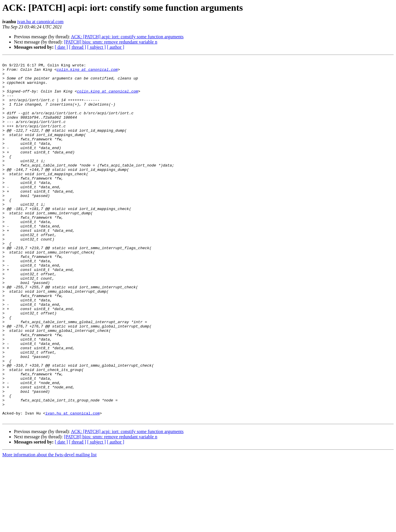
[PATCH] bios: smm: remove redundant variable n (110, 42)
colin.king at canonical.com (87, 72)
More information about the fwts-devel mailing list (49, 527)
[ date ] (61, 47)
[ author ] (116, 47)
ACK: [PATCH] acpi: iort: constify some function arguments (127, 37)
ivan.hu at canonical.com (40, 22)
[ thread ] (78, 47)
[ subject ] (97, 47)
